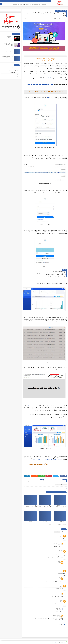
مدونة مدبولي (54, 642)
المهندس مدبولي (57, 543)
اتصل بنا (35, 1)
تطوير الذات (15, 4)
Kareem (61, 570)
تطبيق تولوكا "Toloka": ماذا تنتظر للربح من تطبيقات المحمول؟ (46, 523)
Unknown (61, 535)
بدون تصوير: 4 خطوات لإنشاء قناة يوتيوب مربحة (56, 275)
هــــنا (48, 97)
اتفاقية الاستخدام (40, 1)
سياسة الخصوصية (47, 1)
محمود (61, 601)
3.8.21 (59, 563)
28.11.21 (58, 579)
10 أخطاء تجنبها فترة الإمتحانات (59, 272)
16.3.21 (61, 537)
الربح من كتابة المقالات (45, 4)
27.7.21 (61, 552)
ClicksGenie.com (30, 65)
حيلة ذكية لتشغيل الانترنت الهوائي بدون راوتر (56, 276)
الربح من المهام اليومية (27, 4)
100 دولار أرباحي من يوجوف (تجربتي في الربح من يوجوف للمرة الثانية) (8, 45)
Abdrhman (60, 585)
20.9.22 (58, 617)
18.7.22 (61, 602)
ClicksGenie (50, 78)
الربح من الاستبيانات (36, 4)
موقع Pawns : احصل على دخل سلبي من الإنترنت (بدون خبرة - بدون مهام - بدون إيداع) (60, 523)
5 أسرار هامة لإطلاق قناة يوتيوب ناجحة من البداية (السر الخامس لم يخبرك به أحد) (50, 273)
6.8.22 (59, 610)
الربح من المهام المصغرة (61, 11)
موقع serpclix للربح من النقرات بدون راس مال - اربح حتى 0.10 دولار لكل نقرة (60, 507)
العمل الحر (20, 4)
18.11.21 (61, 586)
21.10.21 (61, 571)
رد (65, 541)
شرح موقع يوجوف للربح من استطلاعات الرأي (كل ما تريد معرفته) (48, 460)
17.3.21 (59, 544)
